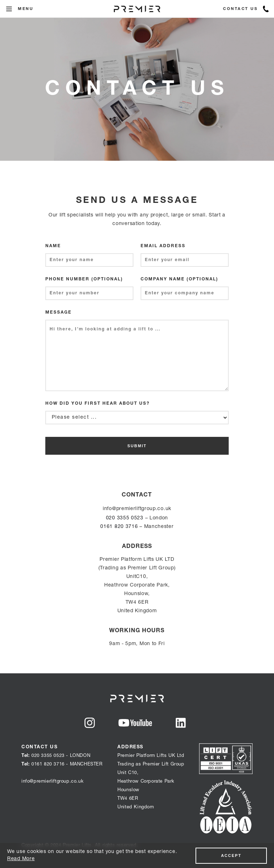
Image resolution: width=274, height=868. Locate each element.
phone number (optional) (84, 279)
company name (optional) (179, 279)
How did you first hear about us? (98, 404)
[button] (9, 9)
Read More (21, 859)
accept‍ (231, 855)
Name (53, 246)
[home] (137, 9)
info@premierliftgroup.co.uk (137, 509)
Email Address (163, 246)
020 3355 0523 (125, 518)
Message (59, 313)
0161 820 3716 (119, 527)
